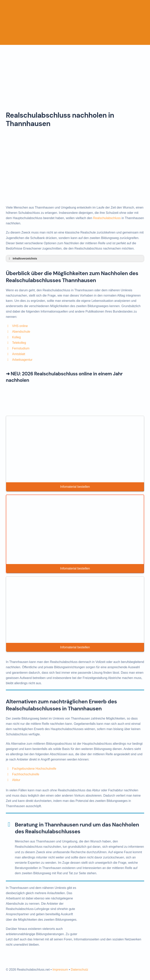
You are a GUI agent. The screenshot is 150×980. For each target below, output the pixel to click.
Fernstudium (21, 348)
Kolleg (16, 337)
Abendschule (21, 332)
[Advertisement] (75, 74)
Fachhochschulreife (26, 774)
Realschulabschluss (107, 218)
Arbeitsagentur (22, 360)
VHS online (20, 326)
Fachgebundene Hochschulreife (34, 769)
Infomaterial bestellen (75, 487)
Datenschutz (79, 970)
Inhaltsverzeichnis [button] (22, 259)
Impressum (60, 970)
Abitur (16, 780)
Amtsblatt (19, 354)
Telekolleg (19, 343)
